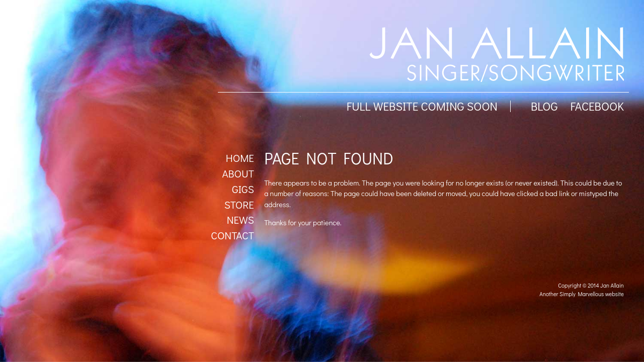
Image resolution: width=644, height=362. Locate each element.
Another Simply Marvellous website (581, 294)
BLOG (544, 106)
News (240, 220)
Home (240, 158)
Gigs (243, 189)
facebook (597, 106)
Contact (232, 235)
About (238, 173)
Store (239, 205)
